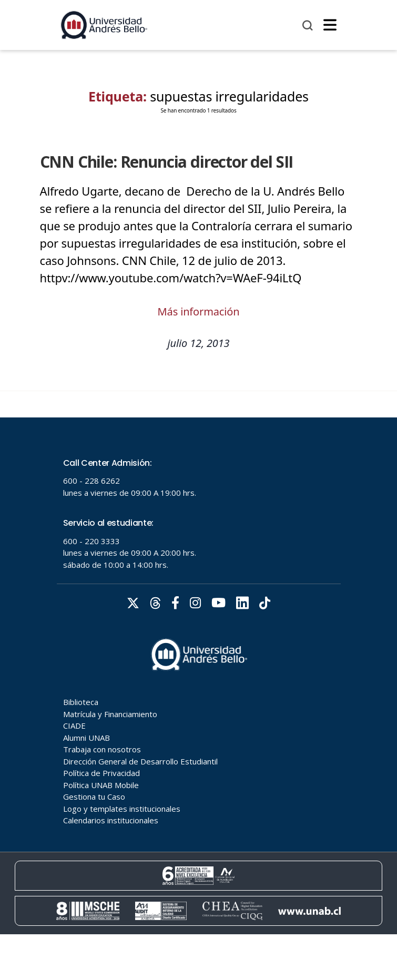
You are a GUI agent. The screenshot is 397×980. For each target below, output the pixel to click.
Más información (199, 312)
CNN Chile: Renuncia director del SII (167, 162)
